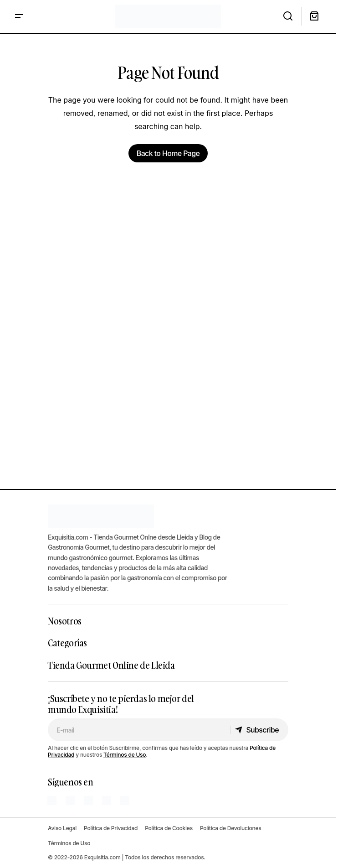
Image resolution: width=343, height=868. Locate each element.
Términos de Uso (125, 755)
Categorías (67, 643)
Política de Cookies (169, 828)
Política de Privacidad (111, 828)
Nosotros (65, 621)
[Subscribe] (259, 730)
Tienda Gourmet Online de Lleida (111, 665)
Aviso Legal (62, 828)
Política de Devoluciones (231, 828)
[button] (19, 16)
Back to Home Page (168, 153)
